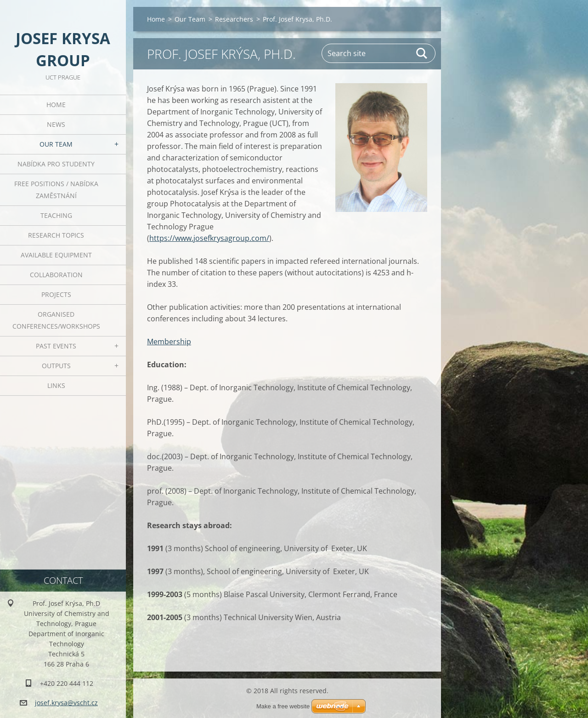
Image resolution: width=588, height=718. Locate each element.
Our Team (56, 144)
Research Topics (56, 235)
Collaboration (56, 275)
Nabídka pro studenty (56, 164)
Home (56, 105)
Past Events (56, 346)
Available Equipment (56, 255)
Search (422, 53)
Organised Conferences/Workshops (56, 320)
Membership (169, 342)
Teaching (56, 215)
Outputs (56, 366)
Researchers (234, 19)
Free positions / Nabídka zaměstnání (56, 190)
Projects (56, 294)
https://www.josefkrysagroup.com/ (209, 238)
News (56, 124)
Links (56, 385)
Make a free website (283, 706)
